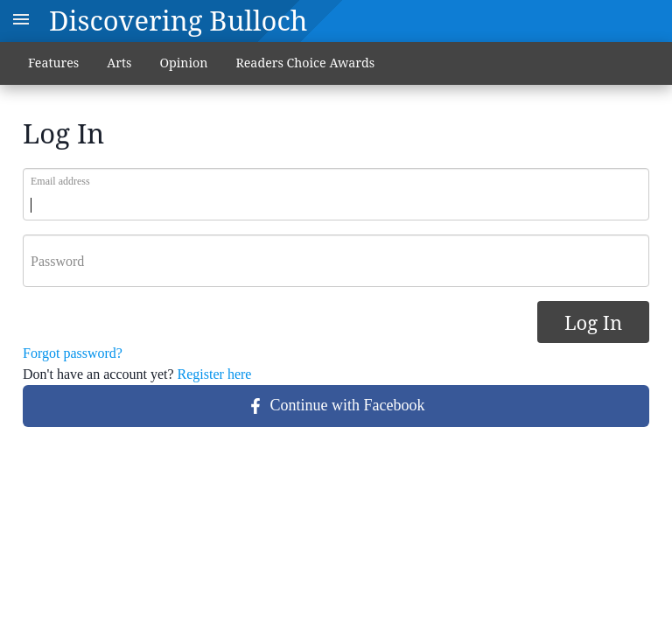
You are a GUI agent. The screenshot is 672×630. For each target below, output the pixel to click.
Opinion (183, 63)
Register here (215, 374)
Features (53, 63)
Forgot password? (73, 353)
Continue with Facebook (336, 405)
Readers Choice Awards (305, 63)
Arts (119, 63)
